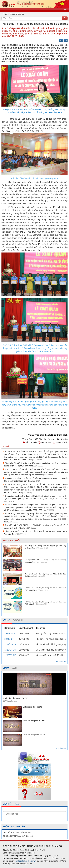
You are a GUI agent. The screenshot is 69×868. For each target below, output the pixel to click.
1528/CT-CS (10, 650)
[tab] (7, 620)
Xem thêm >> (60, 661)
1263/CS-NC (10, 655)
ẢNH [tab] (14, 668)
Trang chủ (7, 24)
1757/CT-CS (10, 644)
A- (61, 41)
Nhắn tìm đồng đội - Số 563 (16, 698)
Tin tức (18, 24)
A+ (66, 41)
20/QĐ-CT (9, 639)
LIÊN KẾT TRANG (11, 804)
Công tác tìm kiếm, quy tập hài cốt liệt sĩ (46, 24)
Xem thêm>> (61, 748)
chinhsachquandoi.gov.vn (25, 861)
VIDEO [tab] (6, 668)
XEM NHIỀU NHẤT (12, 541)
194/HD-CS (10, 634)
